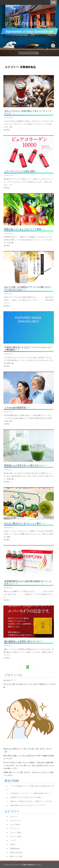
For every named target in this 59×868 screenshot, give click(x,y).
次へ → (40, 667)
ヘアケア (13, 840)
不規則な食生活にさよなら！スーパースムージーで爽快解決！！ (28, 348)
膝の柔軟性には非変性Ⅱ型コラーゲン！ (24, 641)
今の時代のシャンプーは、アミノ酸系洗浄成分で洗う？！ (31, 793)
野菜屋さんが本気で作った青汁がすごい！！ (26, 465)
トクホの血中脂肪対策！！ (17, 407)
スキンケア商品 (16, 832)
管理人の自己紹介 (16, 852)
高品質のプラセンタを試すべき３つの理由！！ (27, 797)
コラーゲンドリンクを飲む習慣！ (20, 171)
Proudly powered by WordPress (13, 865)
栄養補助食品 (15, 848)
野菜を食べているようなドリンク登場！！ (25, 229)
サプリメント (15, 828)
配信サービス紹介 (16, 856)
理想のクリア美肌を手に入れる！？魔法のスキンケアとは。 (32, 801)
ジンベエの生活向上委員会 (29, 23)
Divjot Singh (37, 865)
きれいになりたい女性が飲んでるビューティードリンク (28, 112)
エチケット (14, 816)
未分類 (12, 844)
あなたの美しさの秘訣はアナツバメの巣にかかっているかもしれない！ (28, 288)
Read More (7, 130)
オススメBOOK (16, 820)
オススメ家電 (15, 824)
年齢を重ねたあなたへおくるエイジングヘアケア (28, 805)
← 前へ (19, 667)
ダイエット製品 (16, 836)
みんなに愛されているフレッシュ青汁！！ (25, 523)
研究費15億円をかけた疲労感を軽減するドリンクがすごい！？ (28, 582)
